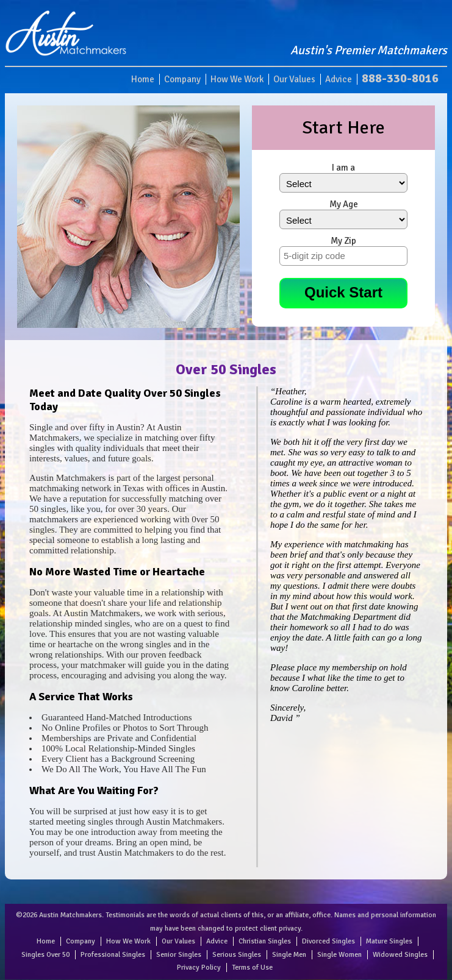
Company (182, 79)
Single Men (289, 955)
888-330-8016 (400, 78)
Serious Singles (237, 955)
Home (143, 79)
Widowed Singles (400, 955)
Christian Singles (265, 941)
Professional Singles (113, 955)
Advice (339, 79)
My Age (344, 204)
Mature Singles (389, 941)
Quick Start (343, 292)
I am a (343, 168)
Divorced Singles (328, 941)
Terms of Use (252, 968)
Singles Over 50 (45, 955)
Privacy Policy (199, 968)
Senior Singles (179, 955)
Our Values (294, 79)
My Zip (343, 241)
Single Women (339, 955)
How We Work (237, 79)
